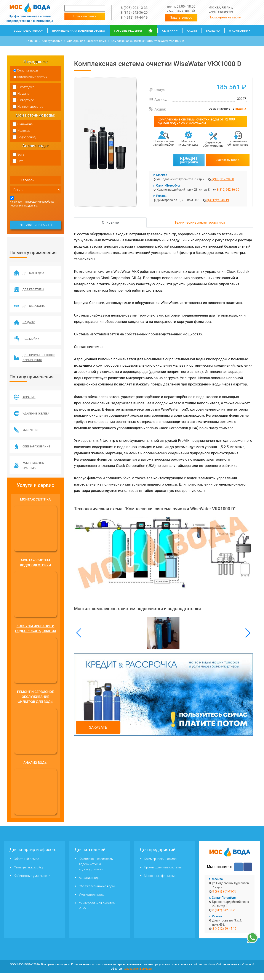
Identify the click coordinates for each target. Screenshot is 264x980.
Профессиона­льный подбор (164, 143)
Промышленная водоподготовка (78, 31)
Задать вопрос (181, 18)
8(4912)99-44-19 (218, 200)
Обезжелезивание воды (97, 893)
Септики (169, 31)
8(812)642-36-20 (228, 190)
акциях (241, 109)
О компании (239, 31)
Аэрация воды (90, 885)
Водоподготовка (27, 31)
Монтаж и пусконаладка (188, 143)
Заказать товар (228, 160)
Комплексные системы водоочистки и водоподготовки (96, 871)
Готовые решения (128, 31)
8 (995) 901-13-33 (134, 8)
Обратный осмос (26, 866)
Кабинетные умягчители (32, 883)
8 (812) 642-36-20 (134, 13)
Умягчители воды (92, 902)
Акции (192, 31)
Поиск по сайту (85, 16)
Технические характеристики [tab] (200, 222)
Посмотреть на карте (224, 17)
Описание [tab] (110, 222)
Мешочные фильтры (159, 883)
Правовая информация (138, 976)
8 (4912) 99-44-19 (134, 18)
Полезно (213, 31)
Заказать (98, 727)
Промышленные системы (163, 874)
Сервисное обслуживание (213, 144)
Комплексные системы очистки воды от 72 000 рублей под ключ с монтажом (196, 121)
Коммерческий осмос (160, 866)
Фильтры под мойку (29, 874)
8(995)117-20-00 (223, 179)
